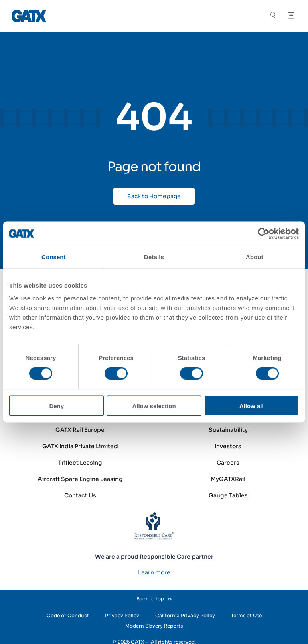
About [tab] (255, 257)
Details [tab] (154, 257)
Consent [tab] (54, 257)
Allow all (252, 406)
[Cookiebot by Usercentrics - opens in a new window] (264, 234)
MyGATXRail (228, 479)
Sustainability (228, 430)
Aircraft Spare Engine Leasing (80, 479)
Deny (56, 406)
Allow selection (154, 406)
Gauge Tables (228, 495)
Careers (228, 463)
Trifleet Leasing (80, 463)
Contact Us (80, 495)
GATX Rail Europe (80, 430)
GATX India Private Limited (80, 446)
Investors (228, 446)
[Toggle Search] (273, 16)
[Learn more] (154, 572)
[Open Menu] (291, 15)
